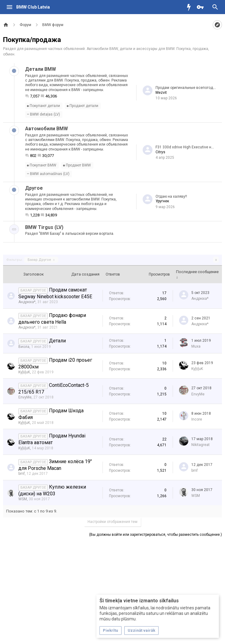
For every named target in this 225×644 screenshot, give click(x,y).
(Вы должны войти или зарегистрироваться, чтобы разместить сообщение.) (156, 535)
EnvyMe (25, 397)
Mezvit (161, 93)
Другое (34, 188)
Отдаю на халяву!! (171, 196)
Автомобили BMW (47, 129)
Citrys (160, 152)
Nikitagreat (201, 445)
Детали (57, 341)
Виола (24, 347)
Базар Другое (41, 260)
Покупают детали (43, 106)
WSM (23, 499)
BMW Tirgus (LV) (44, 227)
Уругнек (162, 201)
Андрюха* (27, 302)
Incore (197, 419)
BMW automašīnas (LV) (48, 174)
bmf (22, 474)
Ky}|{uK (24, 372)
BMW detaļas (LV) (43, 114)
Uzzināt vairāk (141, 630)
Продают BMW (77, 165)
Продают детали (82, 106)
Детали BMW (41, 69)
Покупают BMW (42, 165)
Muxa (196, 346)
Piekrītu (111, 630)
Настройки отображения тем (112, 522)
